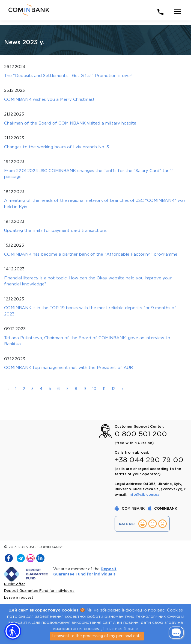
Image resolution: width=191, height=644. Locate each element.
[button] (13, 631)
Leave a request (19, 598)
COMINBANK (130, 509)
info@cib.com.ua (144, 495)
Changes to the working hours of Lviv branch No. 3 (56, 147)
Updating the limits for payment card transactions (55, 231)
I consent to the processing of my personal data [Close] (97, 636)
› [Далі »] (122, 389)
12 (114, 389)
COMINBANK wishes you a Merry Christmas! (49, 100)
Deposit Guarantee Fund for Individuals (39, 591)
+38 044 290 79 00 (149, 460)
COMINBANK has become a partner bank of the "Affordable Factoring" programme (91, 254)
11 (104, 389)
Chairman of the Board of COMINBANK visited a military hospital (71, 123)
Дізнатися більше (120, 629)
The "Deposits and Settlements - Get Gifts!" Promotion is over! (68, 76)
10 (94, 389)
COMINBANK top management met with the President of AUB (68, 368)
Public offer (14, 584)
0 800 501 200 (141, 434)
